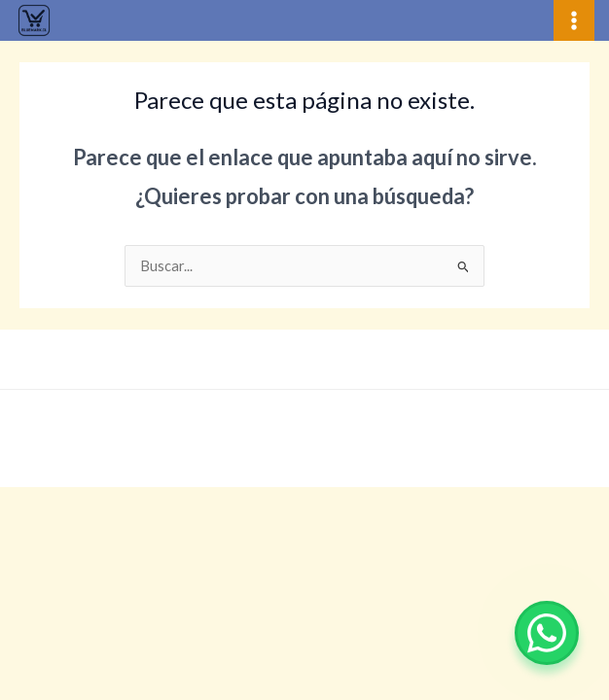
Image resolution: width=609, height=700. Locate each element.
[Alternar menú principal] (574, 20)
